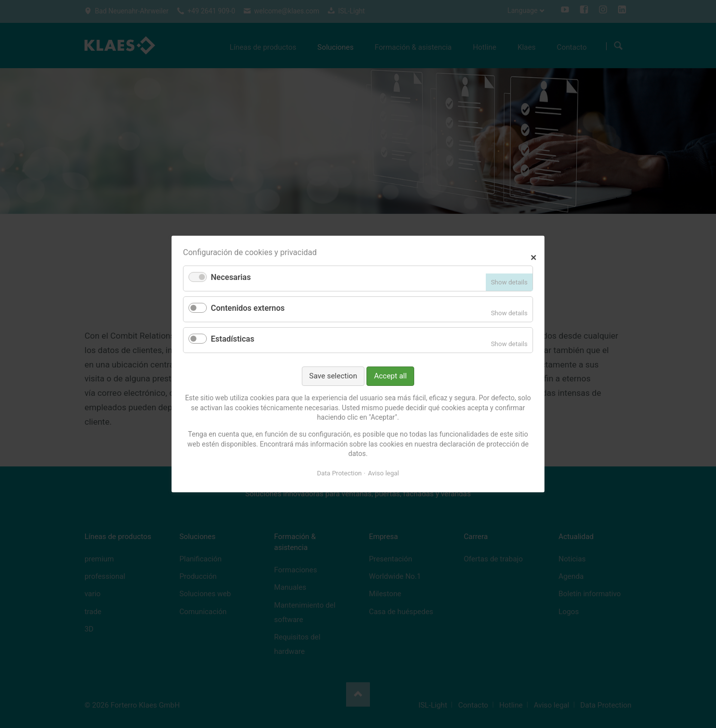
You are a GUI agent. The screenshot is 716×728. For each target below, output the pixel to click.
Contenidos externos (248, 308)
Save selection (333, 376)
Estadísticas (232, 339)
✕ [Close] (533, 256)
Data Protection (340, 473)
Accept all (390, 376)
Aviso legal (384, 473)
